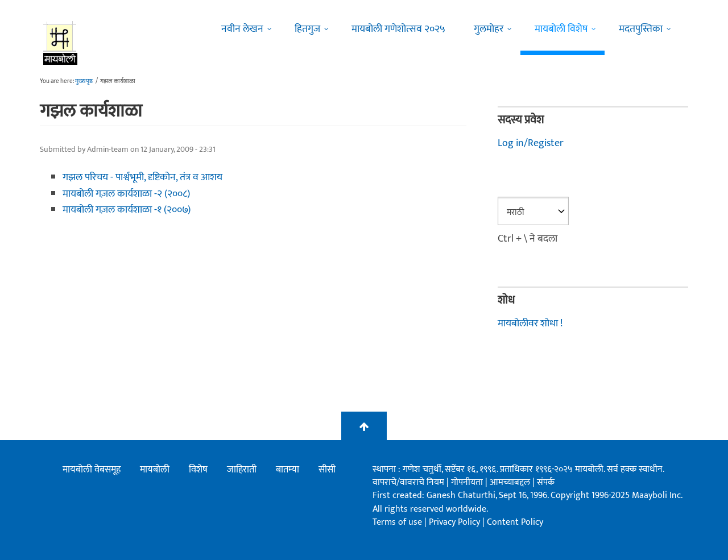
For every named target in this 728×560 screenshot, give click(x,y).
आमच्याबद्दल (511, 482)
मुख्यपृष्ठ (84, 81)
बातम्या (288, 470)
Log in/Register (531, 143)
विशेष (198, 470)
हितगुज (307, 29)
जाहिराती (242, 470)
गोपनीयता (468, 482)
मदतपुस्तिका (641, 29)
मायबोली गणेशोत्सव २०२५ (398, 29)
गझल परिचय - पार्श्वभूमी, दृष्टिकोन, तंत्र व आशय (142, 177)
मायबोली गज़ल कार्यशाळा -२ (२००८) (126, 194)
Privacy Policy (456, 522)
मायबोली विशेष (561, 29)
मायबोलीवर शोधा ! (530, 323)
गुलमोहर (489, 29)
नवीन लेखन (242, 29)
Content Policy (515, 522)
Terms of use (397, 522)
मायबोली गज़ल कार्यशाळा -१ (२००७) (127, 210)
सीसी (327, 470)
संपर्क (546, 482)
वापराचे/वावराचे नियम (408, 482)
